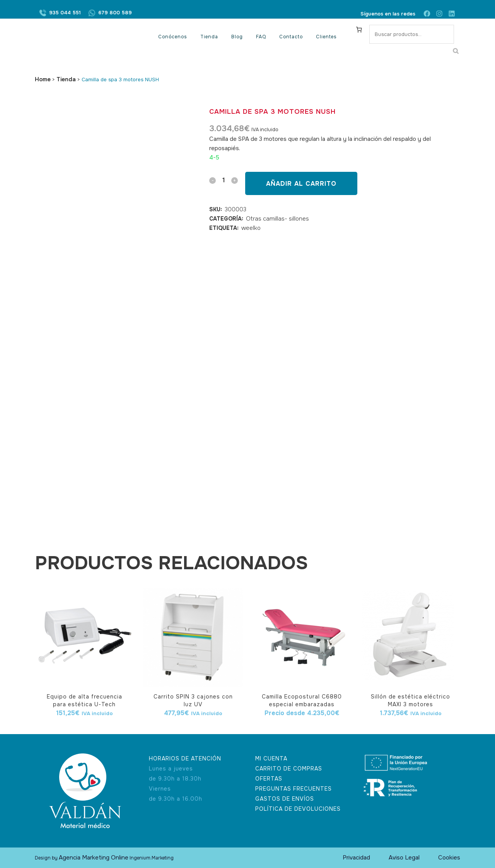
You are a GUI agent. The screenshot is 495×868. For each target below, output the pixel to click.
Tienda (66, 79)
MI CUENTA (271, 758)
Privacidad (356, 858)
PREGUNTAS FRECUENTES (294, 789)
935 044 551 (65, 14)
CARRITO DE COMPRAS (289, 769)
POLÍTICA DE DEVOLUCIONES (298, 809)
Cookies (449, 858)
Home (43, 79)
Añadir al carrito (301, 184)
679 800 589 (115, 14)
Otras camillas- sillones (277, 219)
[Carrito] (359, 29)
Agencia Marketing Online (94, 858)
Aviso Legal (404, 858)
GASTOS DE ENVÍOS (285, 799)
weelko (251, 228)
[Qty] (224, 180)
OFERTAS (269, 779)
